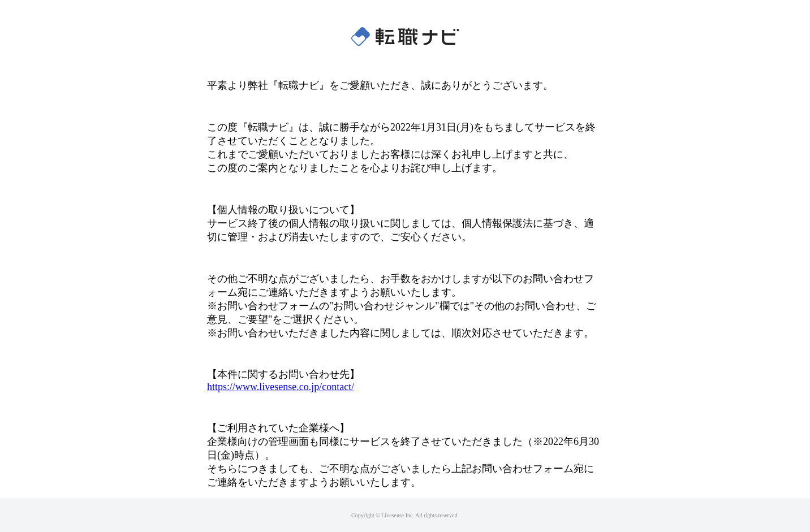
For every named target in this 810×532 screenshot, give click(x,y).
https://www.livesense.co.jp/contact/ (281, 387)
